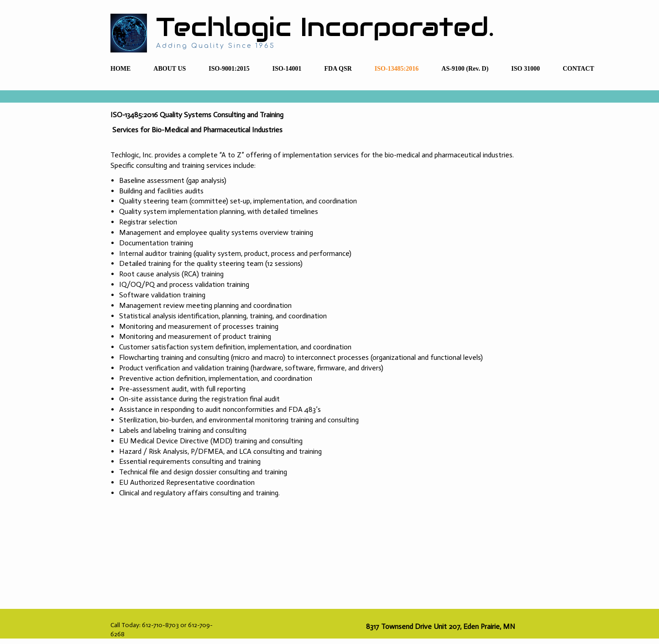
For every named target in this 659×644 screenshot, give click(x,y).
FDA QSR (338, 69)
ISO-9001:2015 (229, 69)
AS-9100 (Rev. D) (465, 69)
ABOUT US (170, 69)
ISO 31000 (526, 69)
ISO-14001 (287, 69)
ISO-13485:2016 (397, 69)
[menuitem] (120, 69)
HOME (120, 69)
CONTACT (578, 69)
